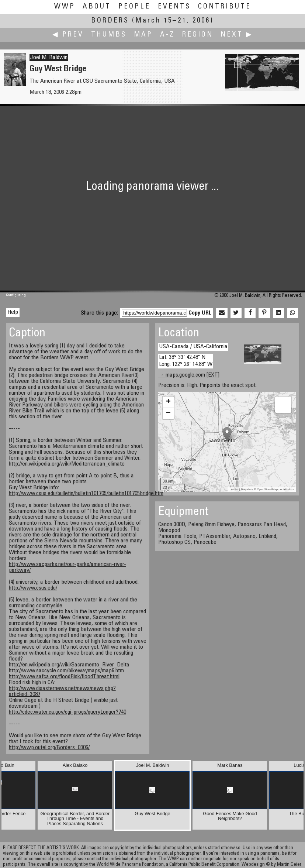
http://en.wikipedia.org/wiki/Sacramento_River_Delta (69, 665)
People (134, 7)
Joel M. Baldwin (49, 58)
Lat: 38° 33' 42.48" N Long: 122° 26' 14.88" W (186, 361)
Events (174, 7)
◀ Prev (68, 35)
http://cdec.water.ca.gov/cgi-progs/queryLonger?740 (67, 712)
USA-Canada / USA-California (193, 347)
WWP (65, 7)
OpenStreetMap (267, 489)
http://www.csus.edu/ (33, 588)
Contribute (225, 7)
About (97, 7)
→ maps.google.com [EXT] (189, 375)
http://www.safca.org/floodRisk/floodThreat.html (64, 677)
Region (198, 35)
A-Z (167, 35)
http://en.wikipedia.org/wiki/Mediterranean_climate (67, 464)
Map (143, 35)
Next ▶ (237, 35)
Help (13, 312)
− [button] (168, 414)
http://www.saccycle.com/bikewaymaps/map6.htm (66, 671)
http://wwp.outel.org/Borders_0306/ (49, 748)
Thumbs (109, 35)
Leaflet (234, 489)
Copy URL (200, 313)
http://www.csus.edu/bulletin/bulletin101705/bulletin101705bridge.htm (86, 494)
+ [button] (168, 402)
